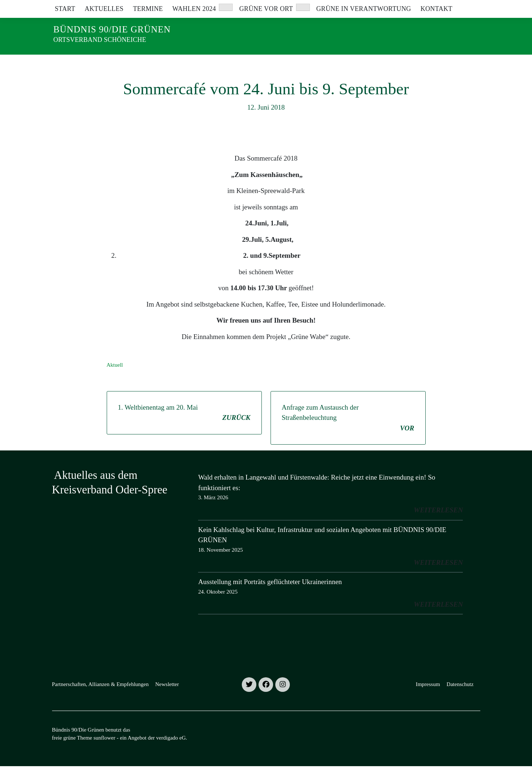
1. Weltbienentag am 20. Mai (184, 431)
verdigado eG (171, 756)
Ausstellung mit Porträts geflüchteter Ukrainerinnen (270, 600)
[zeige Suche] (467, 7)
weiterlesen (438, 528)
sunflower (105, 756)
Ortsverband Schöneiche (100, 40)
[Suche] (457, 7)
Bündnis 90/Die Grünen (112, 29)
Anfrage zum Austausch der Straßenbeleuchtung (348, 436)
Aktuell (115, 383)
